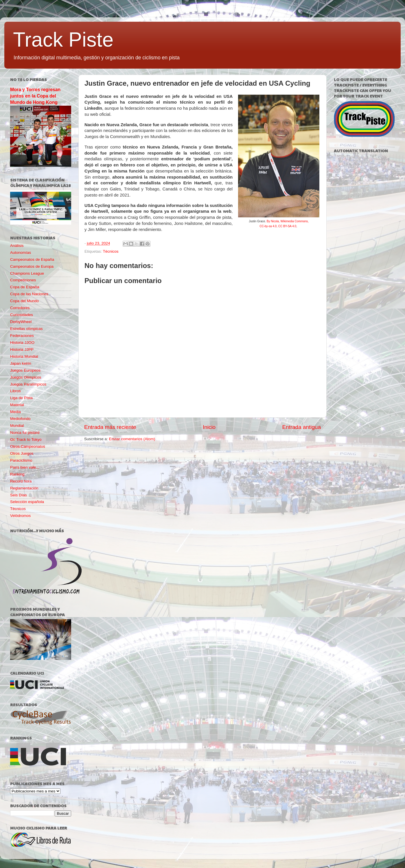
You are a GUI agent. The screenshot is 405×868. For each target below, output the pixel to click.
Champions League (27, 273)
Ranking (17, 474)
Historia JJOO (22, 343)
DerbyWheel (21, 322)
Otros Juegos (22, 453)
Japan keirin (21, 363)
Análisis (17, 246)
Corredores (20, 308)
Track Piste (63, 40)
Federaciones (22, 336)
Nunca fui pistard (25, 433)
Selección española (27, 502)
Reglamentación (24, 488)
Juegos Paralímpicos (28, 384)
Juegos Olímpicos (26, 377)
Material (17, 405)
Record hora (21, 481)
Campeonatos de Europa (32, 266)
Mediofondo (20, 419)
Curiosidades (22, 315)
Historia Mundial (24, 356)
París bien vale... (25, 467)
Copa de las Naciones (29, 294)
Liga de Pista (21, 398)
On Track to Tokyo (26, 439)
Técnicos (111, 251)
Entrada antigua (302, 427)
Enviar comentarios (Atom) (132, 439)
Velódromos (20, 516)
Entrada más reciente (110, 427)
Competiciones (23, 280)
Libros (15, 391)
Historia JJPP (22, 349)
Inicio (209, 427)
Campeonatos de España (32, 259)
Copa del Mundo (24, 301)
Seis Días (19, 495)
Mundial (17, 426)
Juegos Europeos (25, 370)
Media (15, 412)
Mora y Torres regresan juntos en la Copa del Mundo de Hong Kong (35, 96)
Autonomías (21, 253)
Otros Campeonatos (28, 446)
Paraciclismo (21, 460)
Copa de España (25, 287)
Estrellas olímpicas (26, 329)
